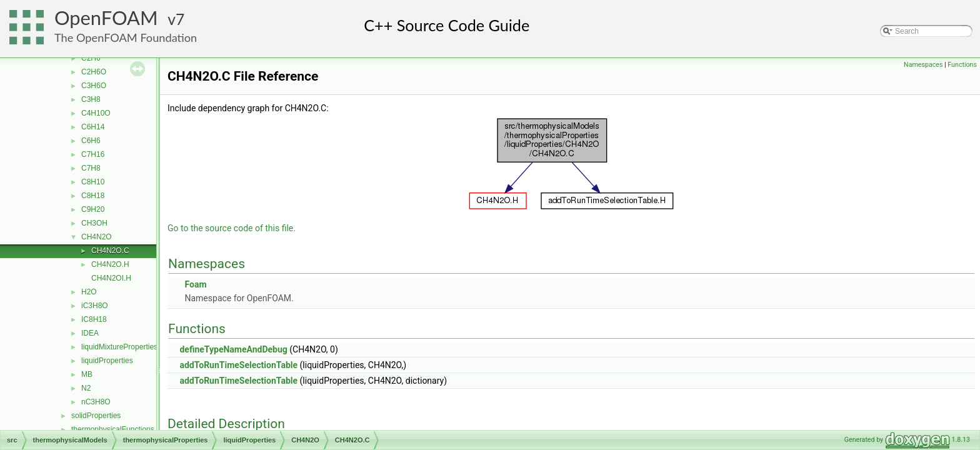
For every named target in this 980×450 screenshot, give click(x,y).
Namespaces (923, 65)
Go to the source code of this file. (232, 228)
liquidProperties (107, 361)
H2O (89, 292)
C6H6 (91, 141)
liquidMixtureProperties (119, 347)
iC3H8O (95, 306)
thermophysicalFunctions (113, 429)
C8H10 (93, 182)
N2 (86, 388)
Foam (195, 284)
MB (87, 374)
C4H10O (96, 113)
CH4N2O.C (110, 251)
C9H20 (93, 209)
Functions (962, 65)
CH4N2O (97, 237)
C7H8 (91, 168)
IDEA (90, 333)
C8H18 (93, 196)
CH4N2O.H (110, 264)
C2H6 (91, 58)
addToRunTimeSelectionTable (238, 365)
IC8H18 (94, 319)
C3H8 (91, 99)
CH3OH (94, 223)
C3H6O (94, 86)
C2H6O (94, 72)
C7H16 (93, 154)
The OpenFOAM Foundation (126, 37)
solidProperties (96, 416)
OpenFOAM (106, 18)
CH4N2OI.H (111, 278)
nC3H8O (96, 402)
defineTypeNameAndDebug (233, 349)
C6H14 (93, 127)
